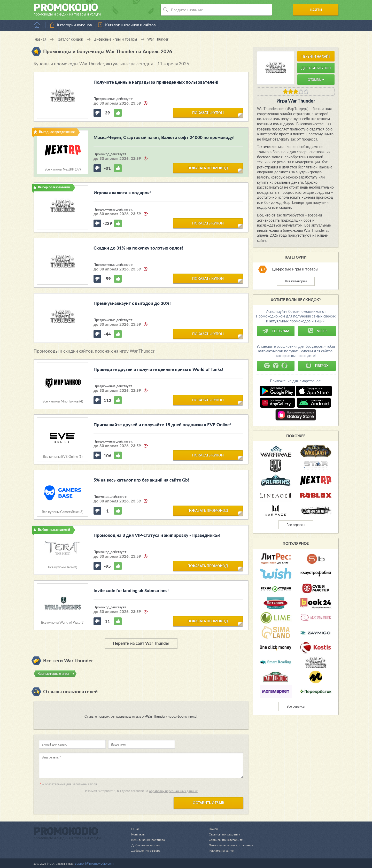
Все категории (296, 281)
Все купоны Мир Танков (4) (63, 401)
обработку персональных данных (173, 791)
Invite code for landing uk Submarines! (131, 590)
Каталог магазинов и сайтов (130, 25)
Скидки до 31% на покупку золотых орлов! (138, 248)
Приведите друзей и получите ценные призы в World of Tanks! (158, 369)
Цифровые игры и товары (295, 269)
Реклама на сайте (219, 850)
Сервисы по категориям (224, 840)
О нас (135, 829)
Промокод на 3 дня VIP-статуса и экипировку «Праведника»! (157, 535)
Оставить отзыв (208, 803)
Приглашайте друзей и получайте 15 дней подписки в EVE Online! (162, 425)
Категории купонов (74, 25)
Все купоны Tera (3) (63, 567)
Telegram (276, 331)
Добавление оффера (147, 850)
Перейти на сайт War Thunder (141, 643)
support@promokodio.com (94, 863)
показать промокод (208, 168)
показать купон (208, 112)
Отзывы (316, 80)
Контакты (139, 834)
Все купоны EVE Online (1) (63, 457)
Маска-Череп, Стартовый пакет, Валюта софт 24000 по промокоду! (164, 137)
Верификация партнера (149, 840)
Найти (319, 10)
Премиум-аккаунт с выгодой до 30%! (132, 303)
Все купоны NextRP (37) (63, 169)
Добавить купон (316, 68)
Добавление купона (146, 845)
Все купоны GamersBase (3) (63, 512)
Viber (317, 331)
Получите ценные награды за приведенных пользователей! (156, 82)
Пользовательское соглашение (229, 845)
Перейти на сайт (316, 56)
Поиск (210, 829)
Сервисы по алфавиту (222, 834)
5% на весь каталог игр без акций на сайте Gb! (141, 480)
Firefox (317, 366)
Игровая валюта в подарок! (122, 193)
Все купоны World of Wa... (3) (63, 622)
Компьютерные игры (53, 673)
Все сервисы (296, 525)
